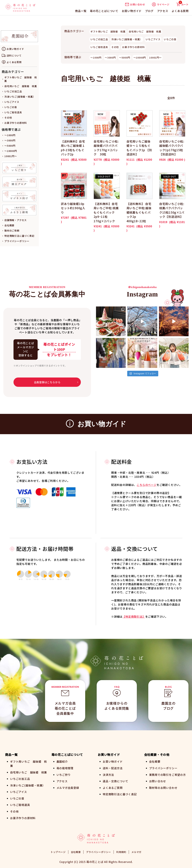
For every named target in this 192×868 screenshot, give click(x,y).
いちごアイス (12, 102)
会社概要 (9, 225)
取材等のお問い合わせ (163, 787)
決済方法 (108, 774)
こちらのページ (147, 485)
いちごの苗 (11, 107)
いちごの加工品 (13, 91)
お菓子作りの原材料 (16, 123)
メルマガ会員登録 (68, 787)
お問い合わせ (135, 4)
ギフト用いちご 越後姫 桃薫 (108, 31)
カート (182, 4)
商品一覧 (81, 11)
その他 (8, 118)
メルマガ (136, 851)
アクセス (163, 11)
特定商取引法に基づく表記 (19, 236)
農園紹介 (62, 761)
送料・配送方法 (113, 768)
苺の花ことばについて (104, 11)
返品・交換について (115, 781)
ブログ (149, 11)
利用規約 (121, 851)
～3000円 (10, 140)
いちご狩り (64, 774)
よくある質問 (180, 11)
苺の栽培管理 (65, 768)
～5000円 (10, 146)
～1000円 (10, 135)
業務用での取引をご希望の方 (168, 774)
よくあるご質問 (113, 787)
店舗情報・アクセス (16, 220)
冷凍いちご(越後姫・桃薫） (20, 97)
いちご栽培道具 (13, 112)
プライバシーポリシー (17, 241)
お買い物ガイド (132, 11)
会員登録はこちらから (47, 382)
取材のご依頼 (12, 231)
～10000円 (11, 151)
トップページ (58, 851)
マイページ (161, 4)
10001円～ (11, 156)
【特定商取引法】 (134, 616)
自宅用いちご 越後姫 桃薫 (21, 86)
